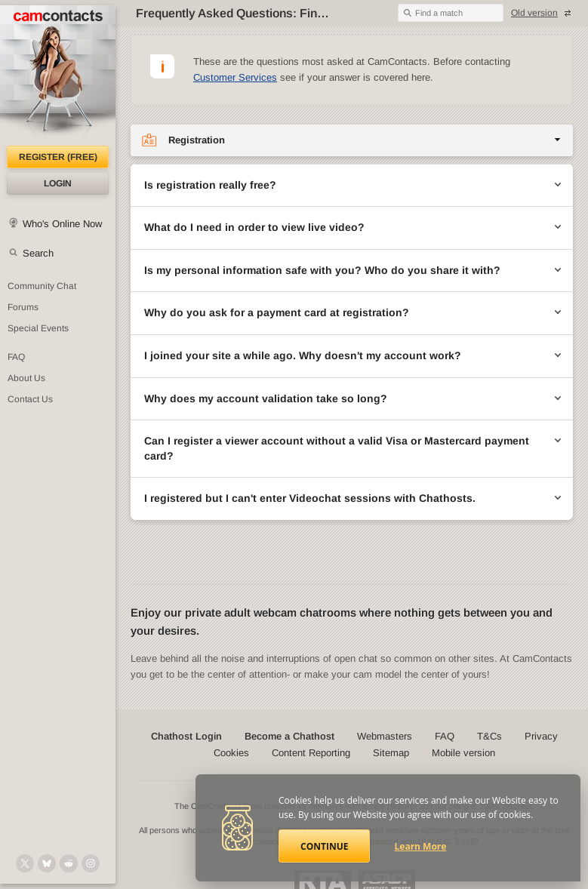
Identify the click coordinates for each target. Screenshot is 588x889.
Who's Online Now (62, 224)
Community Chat (42, 286)
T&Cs (489, 736)
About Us (26, 378)
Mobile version (463, 753)
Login (58, 183)
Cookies (231, 753)
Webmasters (385, 736)
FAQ (16, 357)
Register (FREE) (58, 157)
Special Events (38, 328)
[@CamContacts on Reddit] (69, 863)
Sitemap (391, 753)
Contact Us (30, 399)
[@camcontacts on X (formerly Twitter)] (25, 863)
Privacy (541, 736)
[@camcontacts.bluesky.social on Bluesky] (47, 863)
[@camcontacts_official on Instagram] (91, 863)
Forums (23, 307)
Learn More (421, 846)
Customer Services (235, 77)
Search (38, 253)
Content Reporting (311, 753)
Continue (324, 846)
